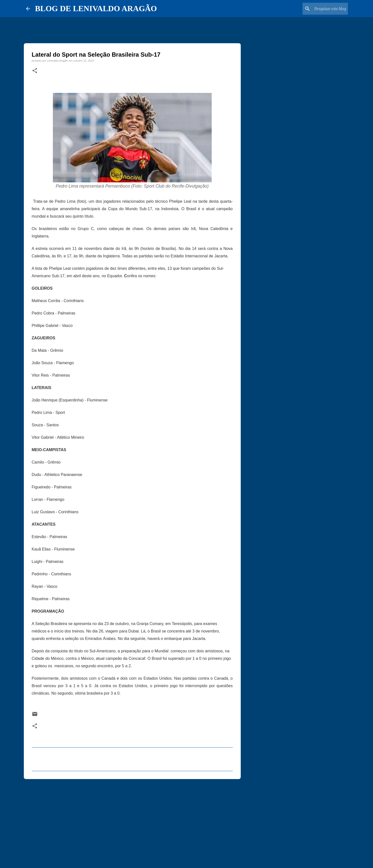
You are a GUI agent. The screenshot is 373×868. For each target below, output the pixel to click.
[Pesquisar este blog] (322, 9)
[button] (35, 71)
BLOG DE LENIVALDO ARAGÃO (96, 8)
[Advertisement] (132, 821)
